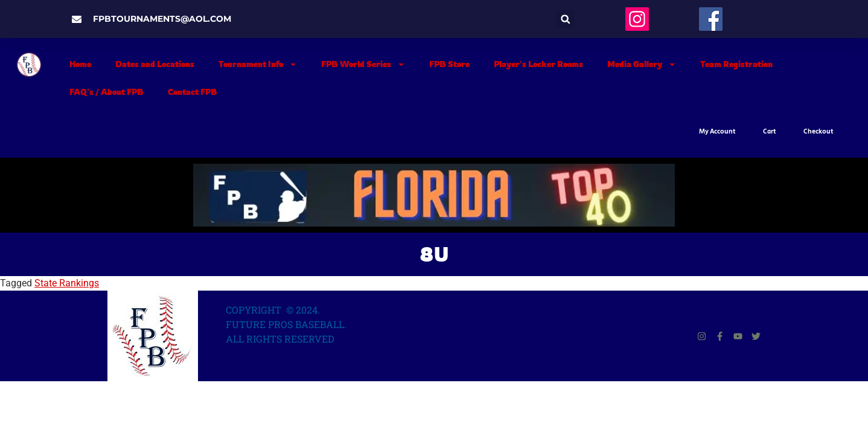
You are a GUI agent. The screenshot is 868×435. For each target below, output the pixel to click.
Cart (770, 132)
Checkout (819, 132)
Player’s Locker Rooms (538, 64)
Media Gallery (642, 64)
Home (80, 64)
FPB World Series (363, 64)
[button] (565, 19)
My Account (717, 132)
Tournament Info (258, 64)
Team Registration (736, 64)
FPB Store (449, 64)
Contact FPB (193, 92)
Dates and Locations (155, 64)
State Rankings (67, 283)
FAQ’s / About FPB (107, 92)
